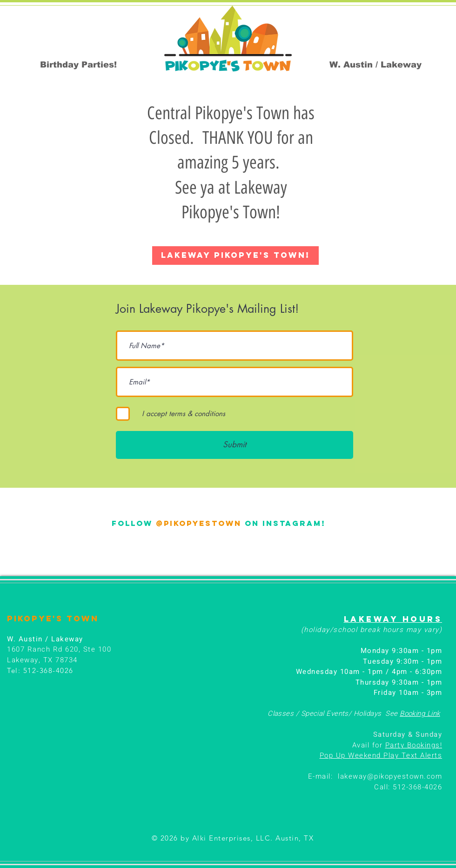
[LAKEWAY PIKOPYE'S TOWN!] (235, 256)
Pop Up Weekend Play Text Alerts (381, 755)
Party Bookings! (414, 745)
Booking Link (420, 713)
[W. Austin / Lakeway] (376, 65)
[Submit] (235, 445)
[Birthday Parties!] (78, 65)
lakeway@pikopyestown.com (390, 776)
